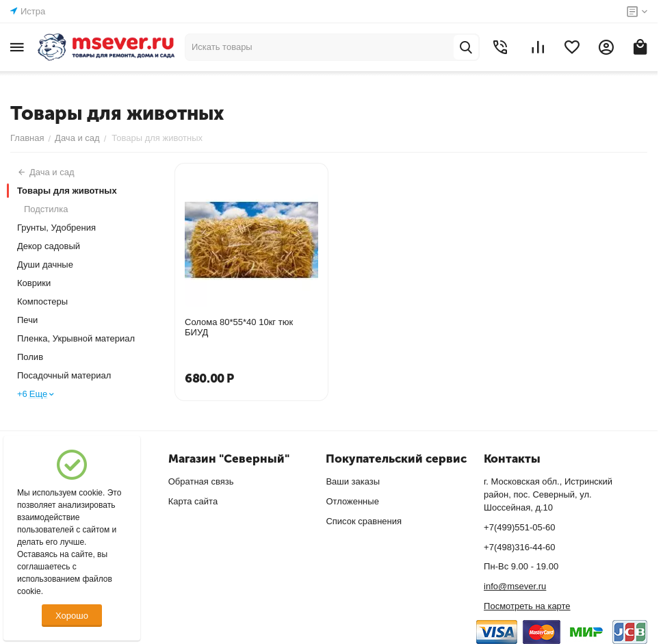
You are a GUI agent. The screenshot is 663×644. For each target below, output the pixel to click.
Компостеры (42, 301)
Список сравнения (364, 521)
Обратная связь (201, 481)
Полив (30, 357)
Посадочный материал (64, 375)
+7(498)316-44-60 (519, 547)
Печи (27, 320)
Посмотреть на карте (527, 606)
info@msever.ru (515, 586)
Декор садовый (49, 246)
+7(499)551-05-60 (519, 527)
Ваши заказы (353, 481)
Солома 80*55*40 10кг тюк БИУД (239, 327)
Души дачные (45, 265)
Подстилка (46, 209)
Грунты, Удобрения (56, 228)
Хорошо (72, 616)
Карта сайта (193, 501)
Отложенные (352, 501)
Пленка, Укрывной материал (76, 338)
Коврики (34, 283)
